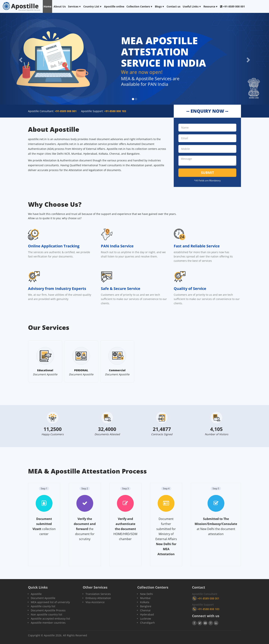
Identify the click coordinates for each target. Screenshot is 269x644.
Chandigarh (147, 623)
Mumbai (145, 598)
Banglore (146, 606)
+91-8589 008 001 (206, 598)
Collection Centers (140, 6)
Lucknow (146, 619)
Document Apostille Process (48, 610)
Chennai (145, 610)
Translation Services (98, 594)
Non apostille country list (47, 614)
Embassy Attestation (98, 598)
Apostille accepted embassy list (50, 619)
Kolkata (145, 602)
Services (75, 6)
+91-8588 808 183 (206, 609)
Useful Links (192, 6)
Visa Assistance (95, 602)
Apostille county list (43, 606)
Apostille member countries (48, 623)
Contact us (174, 6)
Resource (211, 6)
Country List (93, 6)
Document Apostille (43, 598)
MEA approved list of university (50, 602)
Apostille (36, 594)
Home (47, 6)
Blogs (160, 6)
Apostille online (114, 6)
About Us (60, 6)
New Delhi (147, 594)
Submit (207, 173)
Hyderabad (147, 614)
